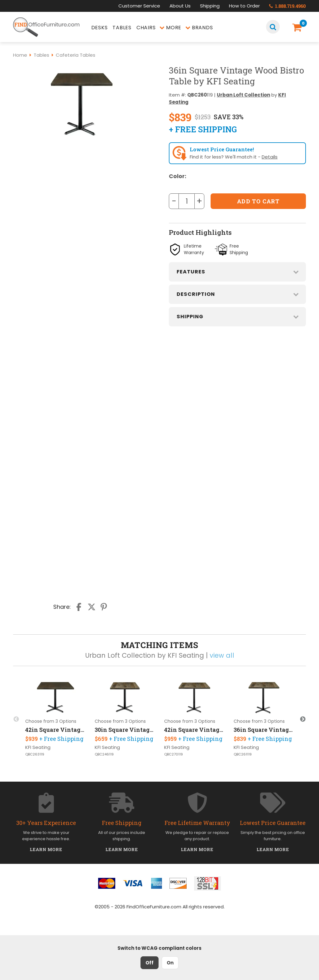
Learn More (46, 849)
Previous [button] (16, 719)
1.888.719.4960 (288, 6)
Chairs (146, 28)
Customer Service (139, 6)
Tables (122, 28)
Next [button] (303, 719)
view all (222, 655)
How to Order (244, 6)
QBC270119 (174, 754)
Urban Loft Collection (243, 95)
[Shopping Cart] (298, 28)
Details (270, 157)
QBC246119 (104, 754)
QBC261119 (243, 754)
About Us (180, 6)
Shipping (210, 6)
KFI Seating (38, 747)
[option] (56, 719)
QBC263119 (35, 754)
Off (150, 963)
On (170, 963)
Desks (100, 28)
